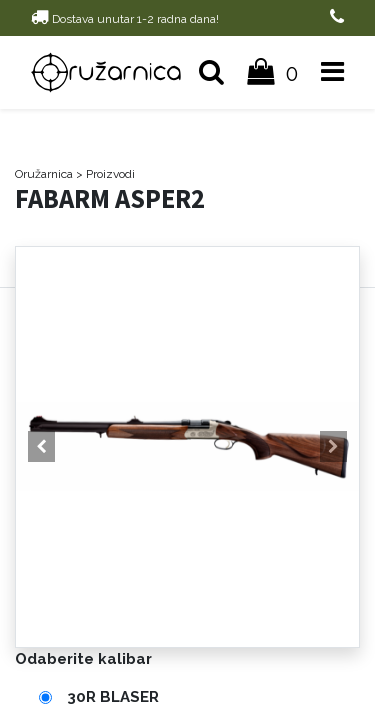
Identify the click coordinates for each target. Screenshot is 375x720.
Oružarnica (44, 174)
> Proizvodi (105, 174)
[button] (41, 447)
